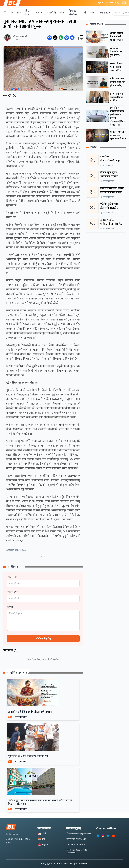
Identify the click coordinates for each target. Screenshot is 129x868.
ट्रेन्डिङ (94, 148)
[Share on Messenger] (67, 38)
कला (93, 13)
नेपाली (42, 834)
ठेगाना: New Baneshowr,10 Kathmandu (77, 851)
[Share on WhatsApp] (61, 38)
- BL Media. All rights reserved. (73, 864)
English (43, 845)
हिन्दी (42, 839)
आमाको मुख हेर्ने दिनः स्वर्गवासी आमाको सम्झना (30, 712)
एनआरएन (105, 13)
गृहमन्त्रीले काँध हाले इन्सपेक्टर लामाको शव (28, 756)
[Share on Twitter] (55, 38)
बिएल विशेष (28, 13)
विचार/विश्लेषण (73, 13)
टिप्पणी (10, 607)
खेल (62, 13)
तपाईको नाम (12, 577)
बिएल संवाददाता (21, 717)
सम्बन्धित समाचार (17, 673)
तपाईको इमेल (12, 592)
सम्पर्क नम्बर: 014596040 (76, 839)
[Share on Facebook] (50, 38)
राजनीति (51, 13)
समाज (39, 13)
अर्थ (84, 13)
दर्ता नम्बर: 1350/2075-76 (76, 845)
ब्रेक (19, 13)
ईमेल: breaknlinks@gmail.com (79, 834)
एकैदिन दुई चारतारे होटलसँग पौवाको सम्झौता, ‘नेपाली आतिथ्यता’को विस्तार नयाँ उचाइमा (40, 802)
